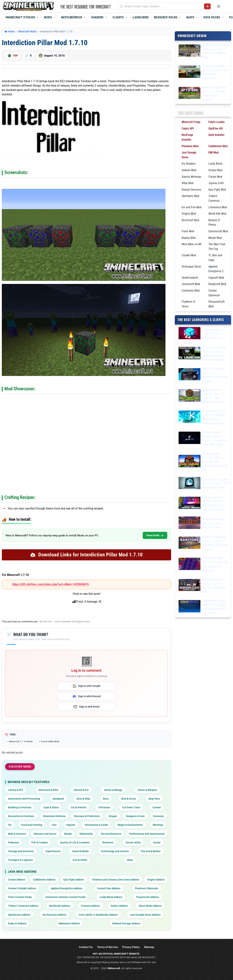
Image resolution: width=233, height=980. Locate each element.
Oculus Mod (215, 170)
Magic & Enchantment (130, 825)
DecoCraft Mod (190, 220)
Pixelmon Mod (190, 146)
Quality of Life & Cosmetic (75, 842)
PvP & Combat (40, 842)
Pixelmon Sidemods (146, 888)
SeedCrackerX (190, 277)
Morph (68, 834)
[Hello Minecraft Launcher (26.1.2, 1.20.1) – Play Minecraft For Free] (189, 396)
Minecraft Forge (191, 122)
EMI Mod (214, 153)
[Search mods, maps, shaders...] (163, 6)
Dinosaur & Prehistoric (87, 816)
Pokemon (13, 842)
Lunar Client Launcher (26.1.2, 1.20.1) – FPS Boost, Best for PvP (215, 483)
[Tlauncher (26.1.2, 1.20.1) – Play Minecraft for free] (189, 334)
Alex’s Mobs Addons (150, 906)
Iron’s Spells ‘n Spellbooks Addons (98, 915)
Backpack (58, 799)
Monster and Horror (45, 834)
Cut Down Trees (131, 807)
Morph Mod (215, 238)
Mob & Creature (17, 834)
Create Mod (215, 177)
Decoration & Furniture (21, 816)
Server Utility (133, 842)
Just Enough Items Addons (145, 915)
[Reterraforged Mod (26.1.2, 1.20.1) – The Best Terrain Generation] (189, 72)
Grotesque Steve (191, 266)
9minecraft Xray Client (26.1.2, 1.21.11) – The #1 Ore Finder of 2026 (215, 51)
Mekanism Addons (69, 923)
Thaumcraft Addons (147, 897)
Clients (118, 17)
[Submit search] (207, 6)
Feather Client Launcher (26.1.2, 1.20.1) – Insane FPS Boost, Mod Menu (215, 438)
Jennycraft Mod (191, 284)
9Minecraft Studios (20, 17)
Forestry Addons (90, 906)
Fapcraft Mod (216, 277)
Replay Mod (189, 238)
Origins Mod (189, 214)
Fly (10, 825)
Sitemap (149, 947)
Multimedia (86, 834)
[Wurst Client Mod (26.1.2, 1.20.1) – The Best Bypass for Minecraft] (189, 564)
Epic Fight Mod (217, 189)
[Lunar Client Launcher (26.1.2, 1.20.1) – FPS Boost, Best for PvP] (189, 484)
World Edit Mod (217, 214)
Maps (190, 17)
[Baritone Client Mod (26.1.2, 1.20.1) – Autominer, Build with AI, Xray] (189, 543)
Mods (48, 17)
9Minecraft (114, 968)
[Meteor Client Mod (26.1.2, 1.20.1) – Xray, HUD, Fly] (189, 523)
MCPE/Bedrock (72, 17)
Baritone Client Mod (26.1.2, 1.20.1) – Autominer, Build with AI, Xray (215, 543)
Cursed (156, 807)
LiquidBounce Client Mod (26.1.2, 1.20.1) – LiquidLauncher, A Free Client (214, 607)
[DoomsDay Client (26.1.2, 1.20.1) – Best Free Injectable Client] (189, 586)
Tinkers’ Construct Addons (23, 906)
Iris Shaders (189, 164)
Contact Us (86, 947)
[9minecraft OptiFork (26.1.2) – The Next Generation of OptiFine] (189, 93)
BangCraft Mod (217, 284)
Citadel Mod (189, 255)
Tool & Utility (80, 860)
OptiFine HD (216, 128)
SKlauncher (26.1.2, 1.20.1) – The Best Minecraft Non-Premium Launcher (214, 417)
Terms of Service (107, 947)
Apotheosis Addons (19, 915)
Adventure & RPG (48, 790)
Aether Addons (119, 906)
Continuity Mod (191, 290)
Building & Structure (20, 807)
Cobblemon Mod (218, 146)
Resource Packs (166, 17)
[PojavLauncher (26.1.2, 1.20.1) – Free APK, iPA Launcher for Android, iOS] (189, 462)
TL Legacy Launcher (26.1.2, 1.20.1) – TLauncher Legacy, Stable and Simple (214, 353)
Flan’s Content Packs (20, 897)
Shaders (97, 17)
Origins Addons (156, 880)
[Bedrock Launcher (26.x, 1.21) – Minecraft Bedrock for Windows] (189, 375)
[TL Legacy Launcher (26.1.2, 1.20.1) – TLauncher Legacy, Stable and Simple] (189, 354)
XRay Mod (188, 183)
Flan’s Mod (188, 231)
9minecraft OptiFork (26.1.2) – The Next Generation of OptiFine (214, 93)
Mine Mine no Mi (191, 244)
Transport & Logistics (20, 860)
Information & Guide (96, 825)
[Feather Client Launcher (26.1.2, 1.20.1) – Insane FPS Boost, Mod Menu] (189, 438)
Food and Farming (32, 825)
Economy (159, 816)
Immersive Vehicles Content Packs (66, 897)
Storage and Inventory (21, 851)
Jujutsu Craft (216, 183)
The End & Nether (151, 851)
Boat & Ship (83, 799)
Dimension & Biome (54, 816)
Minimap (158, 825)
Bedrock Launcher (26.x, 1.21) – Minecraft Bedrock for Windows (215, 375)
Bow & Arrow (129, 799)
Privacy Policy (131, 947)
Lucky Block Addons (111, 897)
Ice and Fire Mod (191, 207)
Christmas (104, 807)
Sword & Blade (80, 851)
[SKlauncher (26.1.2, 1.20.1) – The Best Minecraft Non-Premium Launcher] (189, 417)
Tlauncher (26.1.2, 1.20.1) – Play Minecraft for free (213, 334)
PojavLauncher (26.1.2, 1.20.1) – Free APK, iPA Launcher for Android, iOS (215, 462)
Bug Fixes (154, 799)
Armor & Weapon (147, 790)
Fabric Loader (217, 122)
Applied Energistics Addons (67, 888)
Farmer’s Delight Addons (22, 888)
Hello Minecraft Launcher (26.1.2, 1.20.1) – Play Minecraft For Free (213, 396)
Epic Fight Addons (74, 880)
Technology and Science (115, 851)
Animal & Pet (81, 790)
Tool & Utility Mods (50, 741)
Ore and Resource (111, 834)
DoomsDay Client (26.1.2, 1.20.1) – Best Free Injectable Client (214, 585)
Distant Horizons (191, 189)
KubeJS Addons (17, 923)
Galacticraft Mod (218, 231)
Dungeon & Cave (135, 816)
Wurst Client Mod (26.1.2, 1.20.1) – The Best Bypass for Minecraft (215, 564)
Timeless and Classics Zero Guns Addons (115, 880)
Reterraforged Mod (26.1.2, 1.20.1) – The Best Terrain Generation (215, 72)
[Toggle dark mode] (219, 6)
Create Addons (17, 880)
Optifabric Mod (190, 196)
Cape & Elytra (51, 807)
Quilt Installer (216, 135)
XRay (130, 860)
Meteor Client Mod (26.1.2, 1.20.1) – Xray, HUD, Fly (213, 523)
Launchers (141, 17)
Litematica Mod (218, 207)
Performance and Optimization (147, 834)
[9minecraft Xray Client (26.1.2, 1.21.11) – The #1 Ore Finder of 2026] (189, 51)
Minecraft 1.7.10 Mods (21, 741)
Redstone (108, 842)
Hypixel (71, 825)
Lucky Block (215, 164)
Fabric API (188, 128)
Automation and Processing (24, 799)
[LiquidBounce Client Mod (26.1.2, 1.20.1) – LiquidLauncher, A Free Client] (189, 607)
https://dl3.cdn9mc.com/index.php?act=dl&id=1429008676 (51, 584)
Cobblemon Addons (44, 880)
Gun (54, 825)
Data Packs (212, 17)
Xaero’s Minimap (191, 177)
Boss (106, 799)
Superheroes (53, 851)
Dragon (113, 816)
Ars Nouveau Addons (54, 915)
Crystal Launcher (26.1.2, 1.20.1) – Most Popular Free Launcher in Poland (214, 503)
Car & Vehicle (79, 807)
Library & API (15, 790)
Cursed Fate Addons (109, 888)
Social (157, 842)
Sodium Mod (189, 170)
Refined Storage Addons (126, 923)
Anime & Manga (113, 790)
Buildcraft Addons (60, 906)
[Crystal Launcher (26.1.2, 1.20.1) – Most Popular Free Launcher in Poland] (189, 503)
